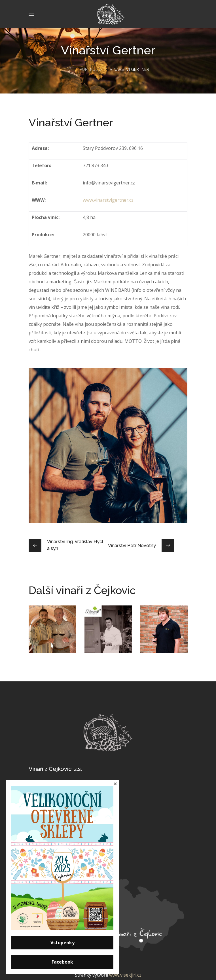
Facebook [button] (62, 962)
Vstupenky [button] (63, 943)
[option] (52, 633)
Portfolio (91, 69)
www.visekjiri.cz (125, 975)
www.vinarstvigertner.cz (108, 200)
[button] (115, 784)
